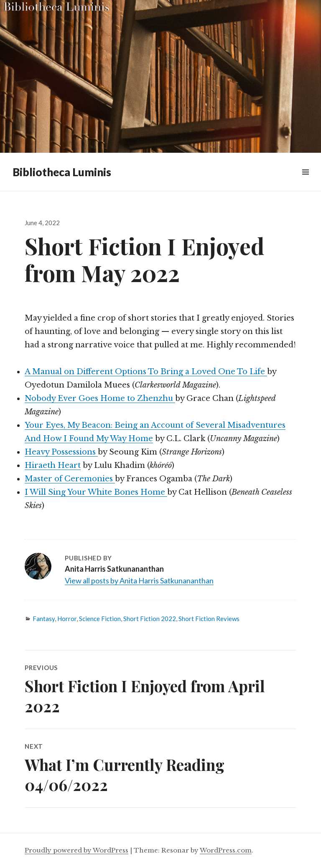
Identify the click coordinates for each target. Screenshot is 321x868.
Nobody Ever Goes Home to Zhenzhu (100, 398)
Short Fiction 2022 (150, 619)
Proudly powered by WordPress (76, 850)
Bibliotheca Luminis (62, 172)
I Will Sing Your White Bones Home (96, 492)
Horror (67, 619)
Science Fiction (100, 619)
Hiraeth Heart (53, 465)
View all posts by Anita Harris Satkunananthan (139, 580)
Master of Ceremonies (70, 479)
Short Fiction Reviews (209, 619)
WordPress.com (226, 850)
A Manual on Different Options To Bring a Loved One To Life (146, 372)
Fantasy (44, 619)
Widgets (305, 181)
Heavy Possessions (61, 452)
